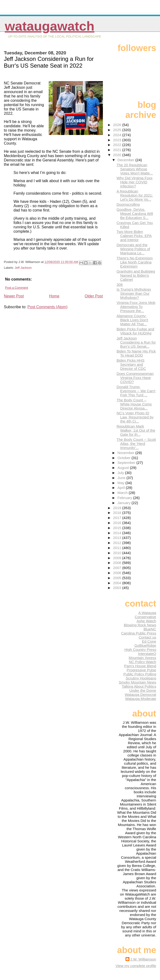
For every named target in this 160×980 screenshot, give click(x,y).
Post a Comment (17, 288)
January (124, 503)
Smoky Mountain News (137, 682)
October (124, 458)
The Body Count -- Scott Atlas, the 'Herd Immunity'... (136, 444)
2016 (118, 523)
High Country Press (140, 650)
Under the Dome (143, 690)
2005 (118, 578)
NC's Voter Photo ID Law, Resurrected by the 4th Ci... (135, 417)
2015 (118, 528)
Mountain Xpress (142, 658)
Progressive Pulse (141, 670)
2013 (118, 538)
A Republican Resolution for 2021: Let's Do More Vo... (135, 195)
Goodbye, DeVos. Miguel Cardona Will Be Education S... (135, 214)
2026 (118, 125)
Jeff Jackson (23, 268)
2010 (118, 553)
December (126, 160)
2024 (118, 135)
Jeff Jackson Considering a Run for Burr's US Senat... (136, 342)
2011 (118, 548)
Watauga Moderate (141, 699)
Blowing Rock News (140, 625)
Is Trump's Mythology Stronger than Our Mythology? (134, 293)
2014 (118, 533)
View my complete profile (136, 966)
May (121, 483)
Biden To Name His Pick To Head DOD (136, 353)
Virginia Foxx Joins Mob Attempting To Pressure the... (136, 307)
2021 (118, 150)
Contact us (147, 637)
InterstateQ (147, 654)
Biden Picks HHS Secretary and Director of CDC (131, 364)
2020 (118, 155)
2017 (118, 518)
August (124, 468)
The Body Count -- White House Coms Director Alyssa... (134, 404)
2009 (118, 558)
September (127, 463)
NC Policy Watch (143, 662)
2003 (118, 588)
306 (120, 285)
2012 (118, 543)
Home (54, 296)
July (121, 473)
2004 (118, 583)
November (126, 453)
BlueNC (150, 629)
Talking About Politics (139, 686)
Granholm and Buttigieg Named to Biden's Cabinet (136, 275)
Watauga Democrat (140, 695)
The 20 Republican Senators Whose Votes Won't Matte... (135, 169)
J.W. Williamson (143, 959)
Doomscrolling (128, 204)
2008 (118, 563)
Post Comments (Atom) (47, 307)
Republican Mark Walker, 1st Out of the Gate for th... (136, 430)
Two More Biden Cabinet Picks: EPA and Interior (134, 236)
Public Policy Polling (140, 674)
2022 (118, 145)
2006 (118, 573)
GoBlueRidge (145, 645)
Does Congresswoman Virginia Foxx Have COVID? (135, 378)
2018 (118, 513)
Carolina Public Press (139, 633)
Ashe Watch (146, 621)
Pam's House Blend (140, 666)
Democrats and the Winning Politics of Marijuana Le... (133, 249)
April (122, 488)
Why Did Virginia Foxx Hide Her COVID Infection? (135, 182)
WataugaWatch (50, 26)
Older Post (94, 296)
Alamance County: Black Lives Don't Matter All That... (132, 320)
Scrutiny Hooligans (141, 678)
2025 (118, 130)
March (123, 493)
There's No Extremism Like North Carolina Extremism (135, 262)
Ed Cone (149, 641)
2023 (118, 140)
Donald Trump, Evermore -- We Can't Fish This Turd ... (136, 391)
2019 (118, 508)
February (125, 498)
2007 (118, 568)
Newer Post (14, 296)
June (122, 478)
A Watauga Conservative (145, 615)
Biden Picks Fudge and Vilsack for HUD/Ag (135, 331)
